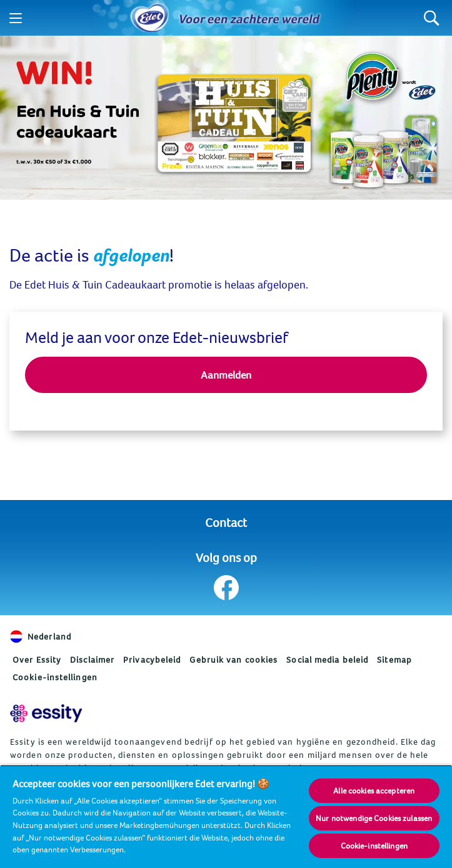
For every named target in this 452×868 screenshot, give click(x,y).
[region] (226, 816)
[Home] (149, 18)
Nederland (41, 636)
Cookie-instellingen (55, 677)
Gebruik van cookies (234, 660)
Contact (226, 522)
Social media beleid (327, 660)
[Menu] (16, 18)
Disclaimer (92, 660)
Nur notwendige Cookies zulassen (374, 818)
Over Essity (37, 660)
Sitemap (394, 660)
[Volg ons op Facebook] (226, 588)
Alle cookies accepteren (374, 790)
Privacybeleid (152, 660)
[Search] (432, 18)
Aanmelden (226, 375)
